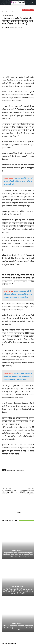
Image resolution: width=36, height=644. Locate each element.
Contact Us (15, 638)
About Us (9, 636)
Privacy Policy (16, 636)
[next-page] (6, 621)
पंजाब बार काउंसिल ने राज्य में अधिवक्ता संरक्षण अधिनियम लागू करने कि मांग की (10, 476)
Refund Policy (7, 638)
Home (3, 12)
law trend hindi (11, 454)
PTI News (6, 27)
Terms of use (25, 636)
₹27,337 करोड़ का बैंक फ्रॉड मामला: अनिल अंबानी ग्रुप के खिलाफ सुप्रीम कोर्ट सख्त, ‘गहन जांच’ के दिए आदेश (18, 612)
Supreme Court (20, 454)
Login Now (22, 638)
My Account (30, 638)
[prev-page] (3, 621)
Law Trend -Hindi (11, 12)
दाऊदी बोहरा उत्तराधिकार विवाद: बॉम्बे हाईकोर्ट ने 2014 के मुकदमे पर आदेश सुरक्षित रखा (27, 476)
